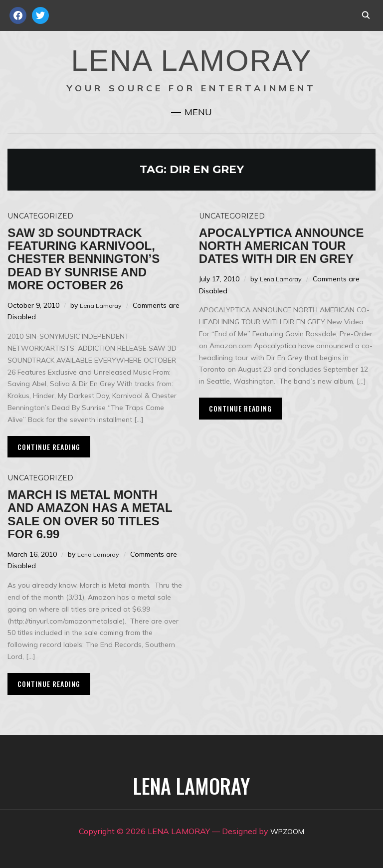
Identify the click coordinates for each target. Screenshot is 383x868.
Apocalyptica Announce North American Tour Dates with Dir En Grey (282, 246)
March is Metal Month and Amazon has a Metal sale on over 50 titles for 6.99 (90, 514)
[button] (191, 112)
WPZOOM (287, 831)
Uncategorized (40, 216)
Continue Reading (49, 447)
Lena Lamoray (103, 305)
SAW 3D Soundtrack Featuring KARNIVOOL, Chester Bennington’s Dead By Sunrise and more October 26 (84, 259)
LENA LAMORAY (191, 61)
